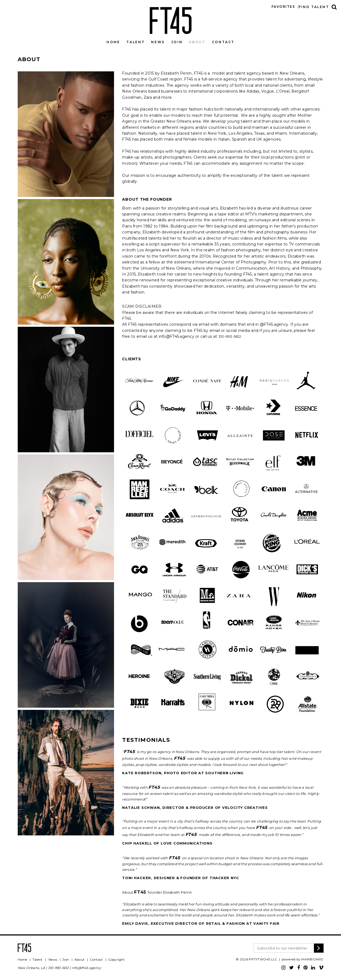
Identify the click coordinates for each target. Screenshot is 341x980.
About (197, 42)
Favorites (283, 7)
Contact (223, 42)
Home (113, 42)
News (158, 42)
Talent (135, 42)
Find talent (314, 7)
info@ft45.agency (86, 968)
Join (177, 42)
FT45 (171, 19)
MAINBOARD (312, 959)
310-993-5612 (58, 968)
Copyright (116, 959)
